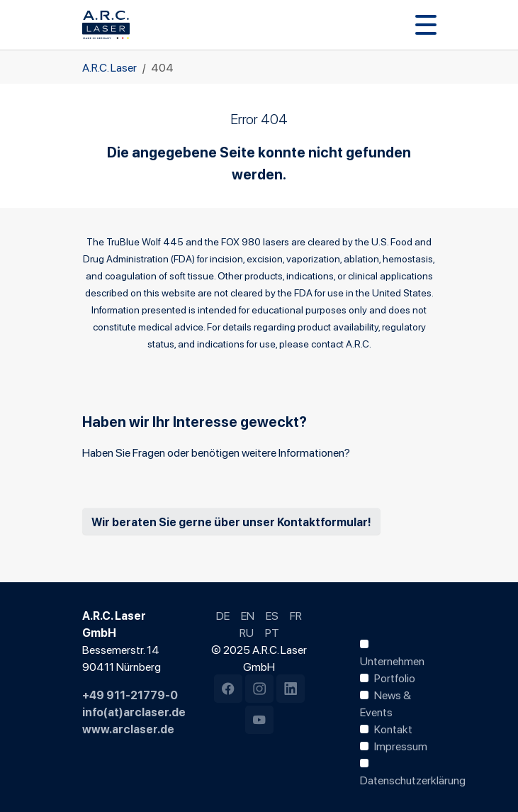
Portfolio (395, 677)
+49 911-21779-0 (130, 694)
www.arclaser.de (128, 728)
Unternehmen (392, 660)
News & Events (385, 703)
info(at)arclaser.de (134, 711)
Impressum (401, 745)
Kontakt (393, 728)
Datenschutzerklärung (413, 779)
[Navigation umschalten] (426, 25)
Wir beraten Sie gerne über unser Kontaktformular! (231, 521)
